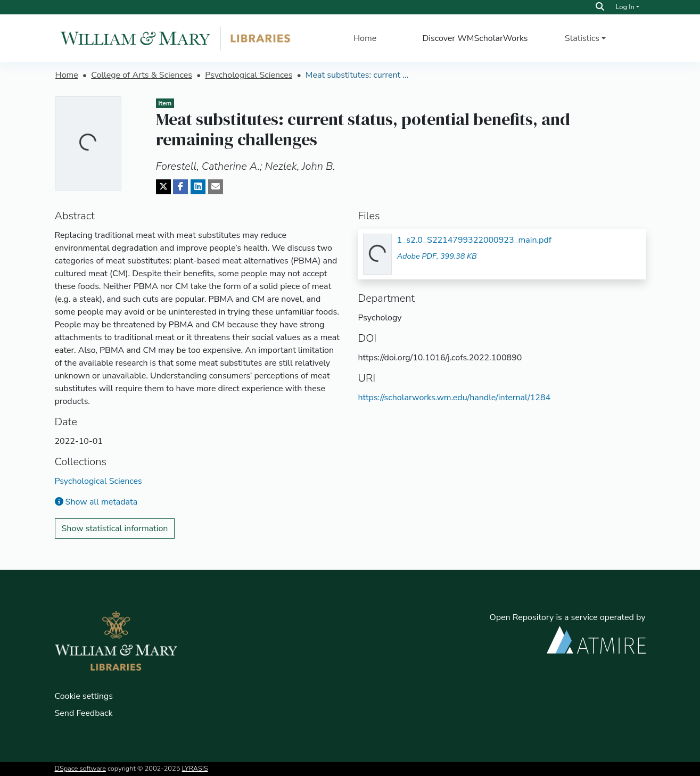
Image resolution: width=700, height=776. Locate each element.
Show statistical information (115, 529)
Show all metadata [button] (96, 502)
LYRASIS (195, 769)
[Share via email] (216, 187)
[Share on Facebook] (180, 187)
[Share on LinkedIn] (198, 187)
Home (365, 38)
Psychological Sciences (249, 75)
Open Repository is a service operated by (567, 633)
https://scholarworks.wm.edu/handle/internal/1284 (455, 398)
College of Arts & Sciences (142, 75)
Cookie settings (84, 696)
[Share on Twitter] (163, 187)
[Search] (600, 7)
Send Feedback (84, 713)
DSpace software (80, 769)
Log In (625, 7)
